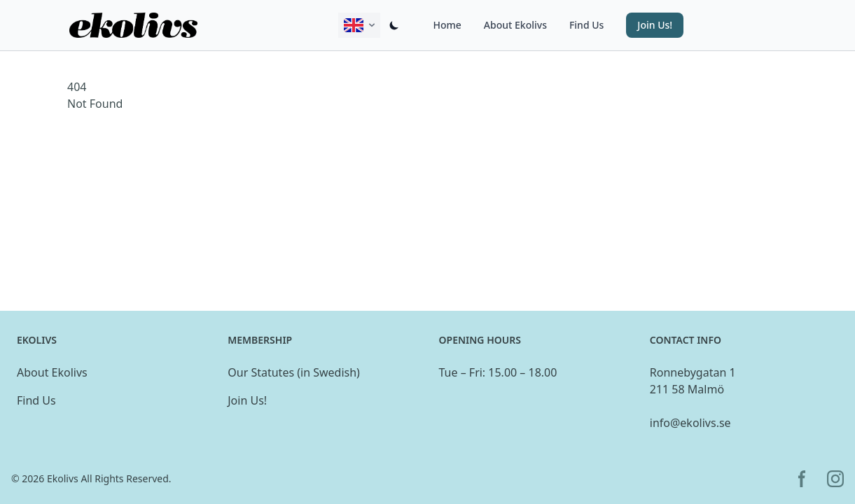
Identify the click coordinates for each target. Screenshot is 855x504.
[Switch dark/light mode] (394, 25)
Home (447, 25)
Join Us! (247, 400)
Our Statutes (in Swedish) (294, 372)
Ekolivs (63, 478)
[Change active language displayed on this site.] (359, 25)
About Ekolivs (515, 25)
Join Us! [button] (655, 25)
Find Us (586, 25)
